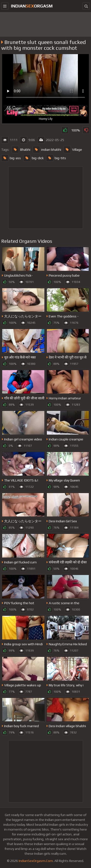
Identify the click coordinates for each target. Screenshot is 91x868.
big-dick (33, 158)
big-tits (56, 158)
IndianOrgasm (32, 6)
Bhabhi (21, 150)
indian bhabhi (47, 150)
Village (73, 150)
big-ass (11, 158)
